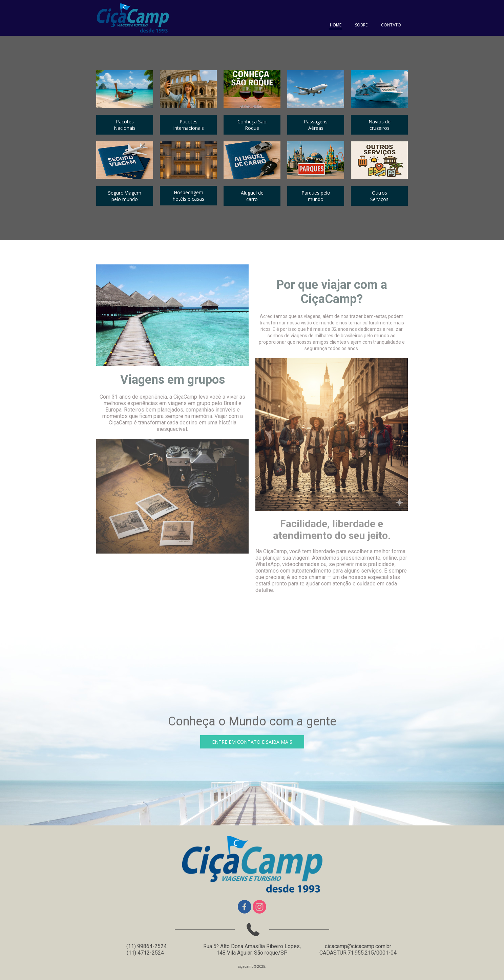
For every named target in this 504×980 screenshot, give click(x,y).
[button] (125, 125)
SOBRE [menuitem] (361, 25)
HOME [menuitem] (336, 25)
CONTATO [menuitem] (391, 25)
